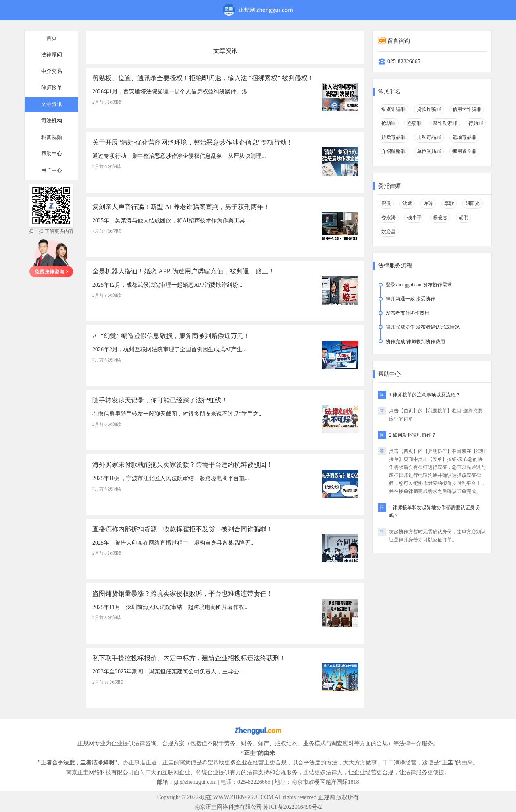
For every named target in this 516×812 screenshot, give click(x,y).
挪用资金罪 (464, 151)
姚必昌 (389, 232)
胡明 (464, 217)
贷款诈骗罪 (429, 109)
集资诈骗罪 (393, 109)
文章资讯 (52, 104)
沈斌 (407, 203)
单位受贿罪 (429, 151)
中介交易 (52, 71)
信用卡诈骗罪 (467, 109)
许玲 (428, 203)
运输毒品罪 (464, 137)
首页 (52, 38)
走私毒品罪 (429, 137)
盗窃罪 (414, 123)
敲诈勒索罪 (445, 123)
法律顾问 (52, 55)
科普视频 (52, 137)
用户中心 (52, 170)
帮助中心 (52, 154)
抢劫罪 (389, 123)
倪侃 (386, 203)
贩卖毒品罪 (393, 137)
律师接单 (52, 88)
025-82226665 (404, 61)
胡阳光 (472, 203)
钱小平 (414, 217)
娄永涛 (389, 217)
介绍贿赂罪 (393, 151)
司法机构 (52, 121)
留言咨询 (399, 41)
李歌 (449, 203)
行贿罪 (476, 123)
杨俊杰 (440, 217)
